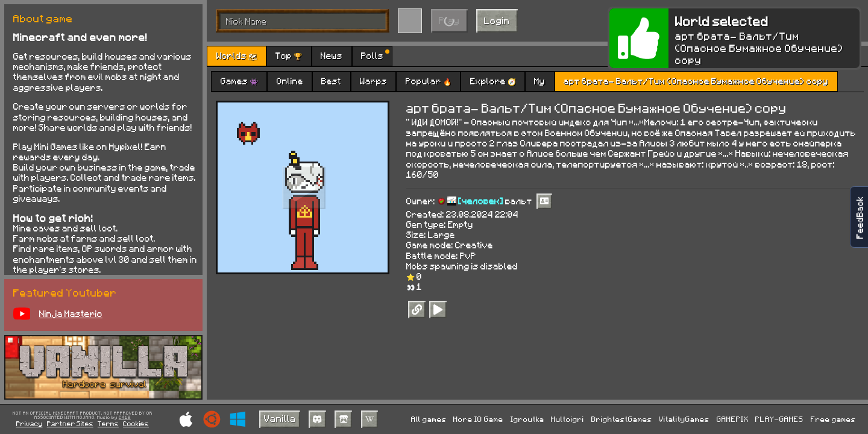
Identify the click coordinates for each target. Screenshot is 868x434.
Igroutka (527, 419)
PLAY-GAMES (779, 419)
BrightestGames (622, 419)
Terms (108, 423)
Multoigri (568, 419)
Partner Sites (70, 423)
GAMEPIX (733, 419)
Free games (833, 419)
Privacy (30, 423)
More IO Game (478, 419)
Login (497, 20)
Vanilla (280, 418)
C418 (125, 418)
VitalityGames (684, 419)
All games (429, 419)
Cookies (136, 423)
